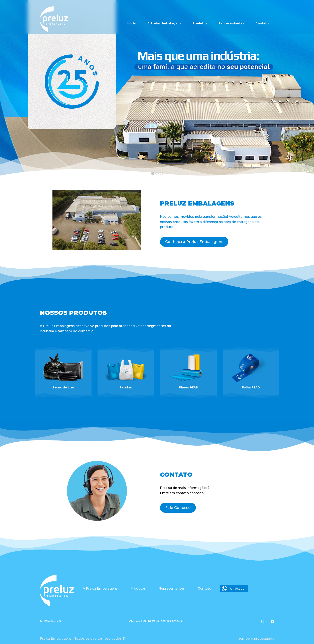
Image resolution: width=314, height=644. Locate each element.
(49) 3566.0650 (50, 621)
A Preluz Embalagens (164, 23)
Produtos (200, 23)
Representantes (231, 23)
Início (132, 23)
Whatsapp (233, 589)
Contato (262, 23)
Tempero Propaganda (256, 638)
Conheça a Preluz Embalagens (194, 242)
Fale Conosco (178, 508)
